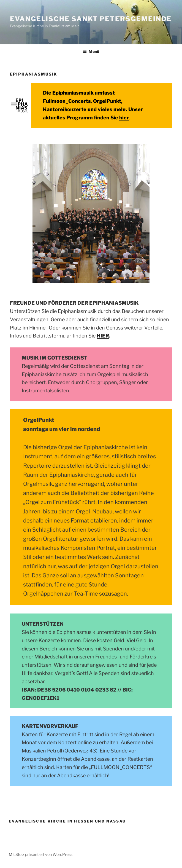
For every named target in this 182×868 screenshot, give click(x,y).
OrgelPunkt (107, 101)
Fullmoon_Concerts (67, 101)
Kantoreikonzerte (65, 109)
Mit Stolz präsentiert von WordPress (41, 854)
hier (124, 118)
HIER (103, 336)
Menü (91, 51)
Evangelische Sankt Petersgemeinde (91, 19)
